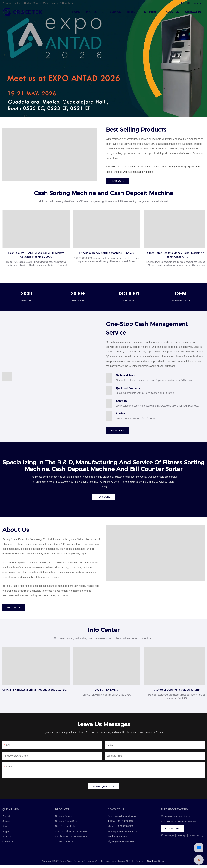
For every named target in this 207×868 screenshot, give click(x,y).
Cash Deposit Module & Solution (71, 834)
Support (6, 834)
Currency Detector (64, 845)
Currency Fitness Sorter (67, 824)
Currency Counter (64, 819)
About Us (7, 839)
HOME (76, 12)
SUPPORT (150, 12)
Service (6, 824)
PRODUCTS (93, 12)
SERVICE (115, 12)
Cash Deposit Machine (66, 829)
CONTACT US (193, 12)
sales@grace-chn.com (126, 819)
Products (7, 819)
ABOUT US (172, 12)
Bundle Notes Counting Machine (71, 839)
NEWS (131, 12)
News (5, 829)
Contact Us (8, 845)
